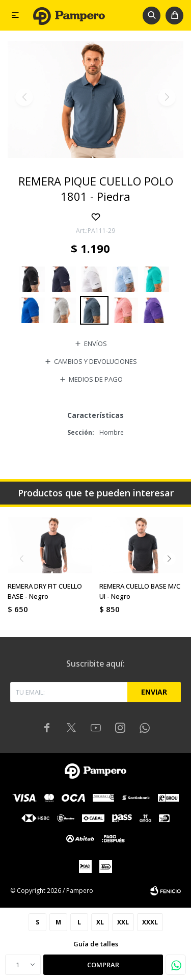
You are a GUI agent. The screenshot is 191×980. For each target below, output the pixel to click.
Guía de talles (96, 944)
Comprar (103, 965)
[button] (152, 15)
